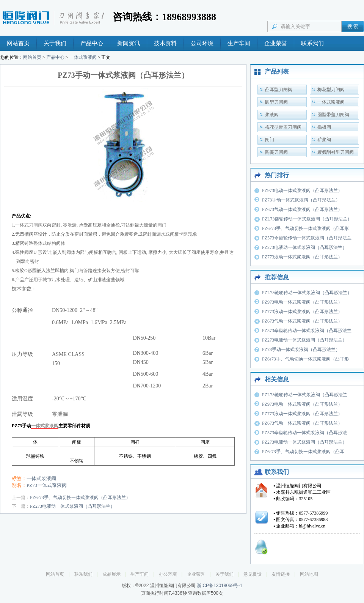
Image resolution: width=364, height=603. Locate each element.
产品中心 (92, 43)
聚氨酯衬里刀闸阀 (336, 152)
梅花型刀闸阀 (331, 90)
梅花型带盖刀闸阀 (283, 127)
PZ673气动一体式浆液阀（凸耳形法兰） (302, 209)
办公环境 (168, 574)
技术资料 (165, 43)
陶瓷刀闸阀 (276, 152)
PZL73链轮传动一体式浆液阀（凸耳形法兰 (305, 395)
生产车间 (239, 43)
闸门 (270, 140)
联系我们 (312, 43)
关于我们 (55, 43)
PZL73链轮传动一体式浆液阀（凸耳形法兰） (307, 219)
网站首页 (18, 43)
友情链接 (281, 574)
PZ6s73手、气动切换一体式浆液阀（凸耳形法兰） (80, 498)
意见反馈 (253, 574)
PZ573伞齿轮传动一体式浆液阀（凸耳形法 (304, 433)
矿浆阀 (324, 140)
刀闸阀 (36, 225)
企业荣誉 (276, 43)
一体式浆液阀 (83, 57)
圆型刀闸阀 (276, 102)
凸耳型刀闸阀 (279, 90)
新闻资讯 (129, 43)
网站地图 (309, 574)
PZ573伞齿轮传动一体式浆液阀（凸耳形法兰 (307, 238)
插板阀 (324, 127)
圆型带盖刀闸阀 (333, 115)
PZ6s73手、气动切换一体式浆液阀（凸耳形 (305, 228)
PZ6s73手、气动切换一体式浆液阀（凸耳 (303, 452)
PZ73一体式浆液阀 (47, 485)
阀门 (162, 225)
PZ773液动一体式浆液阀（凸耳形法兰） (302, 257)
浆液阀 (272, 115)
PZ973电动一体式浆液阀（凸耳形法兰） (302, 191)
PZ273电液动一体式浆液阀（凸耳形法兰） (72, 506)
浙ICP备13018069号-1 (220, 586)
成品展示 (111, 574)
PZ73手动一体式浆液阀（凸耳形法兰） (301, 200)
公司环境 (202, 43)
